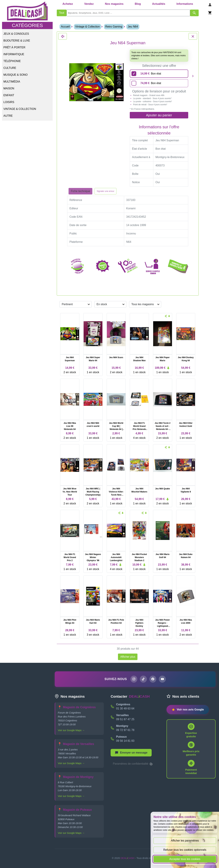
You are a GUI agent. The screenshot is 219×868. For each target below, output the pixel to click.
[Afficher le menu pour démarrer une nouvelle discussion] (131, 753)
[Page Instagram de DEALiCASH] (134, 679)
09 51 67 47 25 (125, 719)
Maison (9, 88)
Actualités (159, 4)
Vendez (89, 4)
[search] (128, 13)
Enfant (9, 95)
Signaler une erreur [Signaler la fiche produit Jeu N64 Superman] (106, 191)
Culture (10, 68)
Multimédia (12, 82)
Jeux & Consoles (16, 34)
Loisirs (9, 102)
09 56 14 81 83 (125, 741)
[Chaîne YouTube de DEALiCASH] (163, 679)
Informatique (14, 54)
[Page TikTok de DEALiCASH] (143, 679)
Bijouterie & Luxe (17, 41)
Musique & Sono (15, 75)
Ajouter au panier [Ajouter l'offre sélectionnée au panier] (159, 115)
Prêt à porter (14, 47)
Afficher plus (128, 657)
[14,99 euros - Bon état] (159, 74)
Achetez (68, 4)
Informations (185, 4)
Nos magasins (114, 4)
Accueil (65, 27)
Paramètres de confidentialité (133, 764)
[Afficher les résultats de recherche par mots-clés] (194, 13)
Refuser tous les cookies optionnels (185, 850)
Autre (8, 116)
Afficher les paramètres (185, 841)
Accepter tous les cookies (185, 859)
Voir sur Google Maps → (71, 731)
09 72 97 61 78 (125, 730)
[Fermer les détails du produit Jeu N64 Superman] (63, 36)
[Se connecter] (210, 5)
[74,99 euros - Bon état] (159, 83)
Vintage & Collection (20, 109)
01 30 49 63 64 (125, 709)
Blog (138, 4)
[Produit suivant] (193, 76)
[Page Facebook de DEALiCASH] (153, 679)
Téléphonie (12, 61)
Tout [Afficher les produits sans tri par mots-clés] (62, 13)
